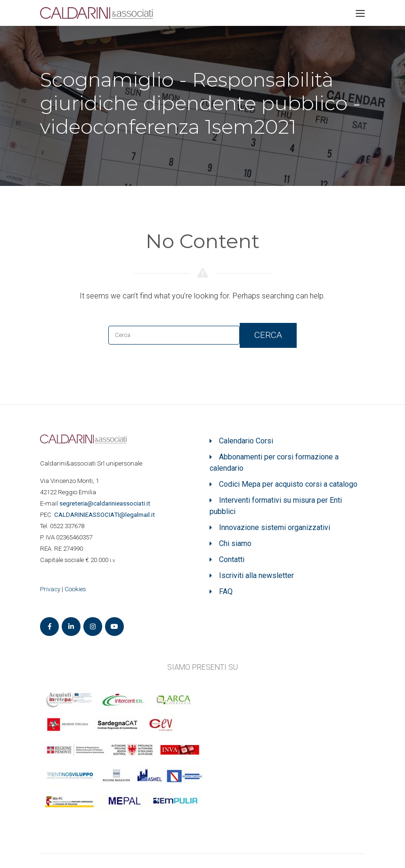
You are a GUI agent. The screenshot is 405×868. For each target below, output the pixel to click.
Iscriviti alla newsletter (256, 575)
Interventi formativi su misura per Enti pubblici (276, 506)
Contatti (232, 559)
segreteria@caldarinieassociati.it (105, 503)
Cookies (75, 589)
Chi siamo (235, 543)
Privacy (50, 589)
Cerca (268, 335)
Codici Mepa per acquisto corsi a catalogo (288, 484)
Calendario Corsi (246, 441)
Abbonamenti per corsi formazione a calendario (274, 462)
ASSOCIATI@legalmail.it (106, 515)
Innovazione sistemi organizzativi (275, 527)
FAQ (226, 591)
